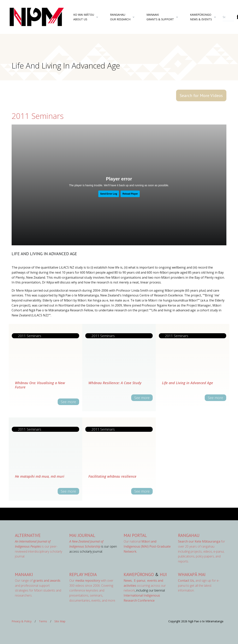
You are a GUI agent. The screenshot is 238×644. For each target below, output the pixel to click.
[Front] (27, 17)
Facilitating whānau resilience (112, 476)
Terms (43, 621)
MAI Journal (82, 535)
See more (68, 402)
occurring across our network (145, 585)
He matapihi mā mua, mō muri (40, 476)
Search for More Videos (201, 95)
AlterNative (28, 535)
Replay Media (83, 574)
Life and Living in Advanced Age (187, 383)
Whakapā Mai (192, 574)
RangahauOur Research (120, 17)
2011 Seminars (38, 116)
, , (135, 580)
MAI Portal (135, 535)
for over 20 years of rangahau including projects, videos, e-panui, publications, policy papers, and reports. (202, 551)
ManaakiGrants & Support (160, 17)
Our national (147, 546)
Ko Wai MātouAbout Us (84, 17)
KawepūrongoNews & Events (201, 17)
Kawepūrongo (139, 574)
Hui (163, 574)
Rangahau (189, 535)
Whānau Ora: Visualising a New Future (40, 385)
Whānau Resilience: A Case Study (115, 383)
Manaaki (24, 574)
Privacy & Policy (22, 621)
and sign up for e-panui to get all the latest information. (199, 585)
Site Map (60, 621)
